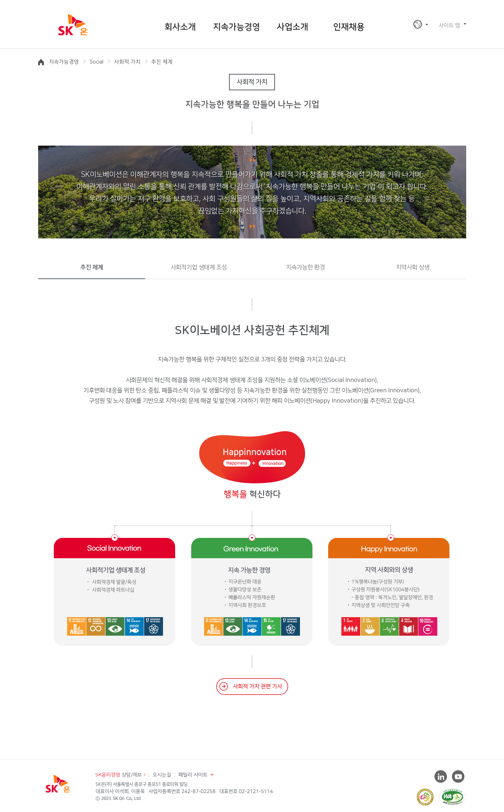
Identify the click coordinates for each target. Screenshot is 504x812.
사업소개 (292, 27)
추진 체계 (92, 267)
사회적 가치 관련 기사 (258, 687)
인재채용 (349, 27)
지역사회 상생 (413, 267)
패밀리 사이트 (193, 775)
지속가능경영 (236, 27)
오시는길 (162, 775)
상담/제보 (119, 775)
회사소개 (180, 27)
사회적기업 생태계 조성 (199, 267)
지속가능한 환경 (306, 267)
